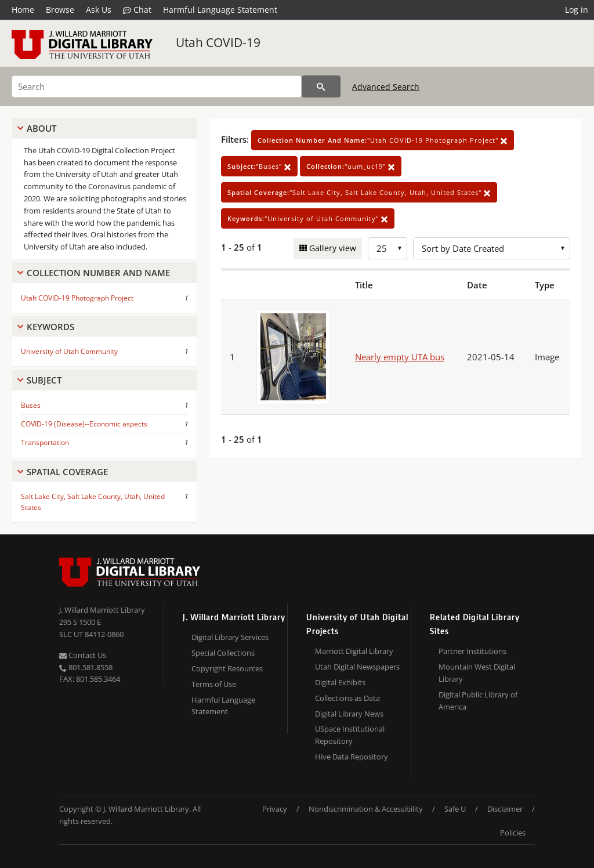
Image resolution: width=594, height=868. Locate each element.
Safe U (455, 809)
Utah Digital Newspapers (357, 667)
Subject (44, 380)
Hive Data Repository (352, 757)
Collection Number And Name (98, 273)
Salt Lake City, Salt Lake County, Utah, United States (93, 502)
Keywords (50, 327)
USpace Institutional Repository (350, 735)
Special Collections (223, 653)
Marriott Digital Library (354, 651)
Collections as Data (347, 698)
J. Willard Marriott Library (102, 610)
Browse (60, 10)
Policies (513, 833)
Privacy (275, 809)
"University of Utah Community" (308, 218)
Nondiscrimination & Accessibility (366, 809)
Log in (577, 10)
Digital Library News (349, 714)
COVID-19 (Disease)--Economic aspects (84, 424)
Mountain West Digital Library (477, 673)
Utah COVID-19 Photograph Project (77, 298)
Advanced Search (386, 87)
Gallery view (332, 248)
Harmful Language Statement (220, 10)
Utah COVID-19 (218, 42)
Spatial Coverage (67, 472)
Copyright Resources (227, 668)
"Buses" (259, 166)
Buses (31, 405)
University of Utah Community (69, 351)
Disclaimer (505, 809)
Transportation (45, 442)
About (41, 128)
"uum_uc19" (351, 166)
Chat (137, 10)
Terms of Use (214, 684)
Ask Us (99, 10)
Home (23, 10)
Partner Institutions (472, 651)
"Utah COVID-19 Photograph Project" (383, 140)
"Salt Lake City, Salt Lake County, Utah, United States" (359, 192)
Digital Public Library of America (478, 701)
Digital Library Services (230, 637)
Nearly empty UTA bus (400, 357)
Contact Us (83, 655)
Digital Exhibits (340, 682)
